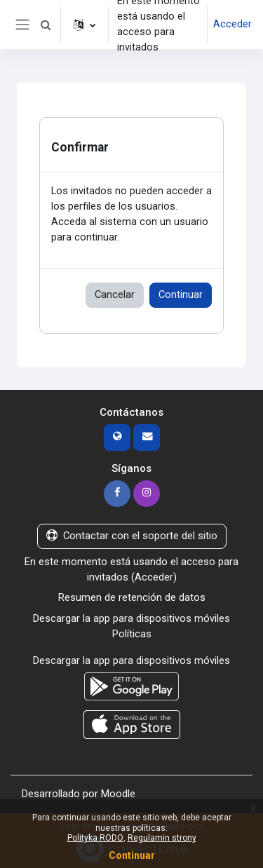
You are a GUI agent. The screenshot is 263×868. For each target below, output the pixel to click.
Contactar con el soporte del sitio (132, 536)
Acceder (232, 24)
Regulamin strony (162, 838)
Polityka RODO (95, 838)
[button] (46, 25)
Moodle (118, 794)
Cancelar (115, 294)
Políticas (132, 634)
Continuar (181, 294)
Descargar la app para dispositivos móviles (131, 618)
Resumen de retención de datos (132, 597)
